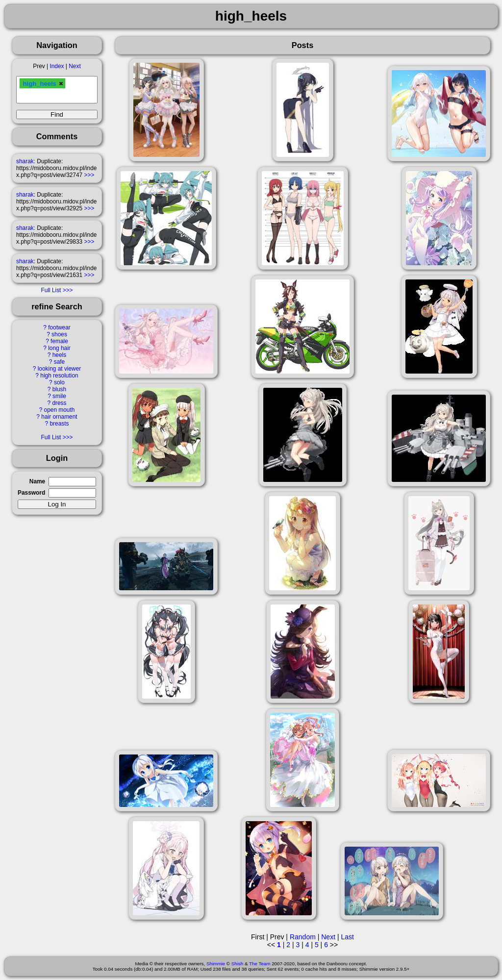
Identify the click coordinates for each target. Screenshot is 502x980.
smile (59, 396)
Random (303, 937)
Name (37, 481)
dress (59, 403)
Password (31, 493)
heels (59, 355)
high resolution (59, 376)
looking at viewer (60, 369)
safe (59, 362)
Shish (238, 964)
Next (75, 66)
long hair (59, 348)
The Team (260, 964)
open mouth (60, 410)
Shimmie (216, 964)
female (59, 341)
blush (59, 389)
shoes (59, 334)
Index (57, 66)
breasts (59, 424)
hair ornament (59, 417)
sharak (25, 161)
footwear (59, 327)
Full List (51, 290)
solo (59, 382)
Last (347, 937)
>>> (89, 175)
